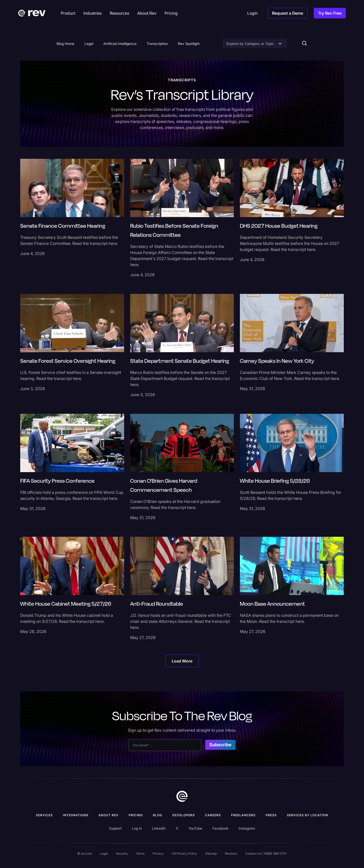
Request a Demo (288, 13)
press (271, 815)
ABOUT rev (109, 815)
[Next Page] (182, 661)
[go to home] (182, 796)
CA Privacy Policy (184, 853)
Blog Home (65, 44)
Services (44, 815)
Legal (89, 44)
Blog (158, 815)
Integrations (76, 815)
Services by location (308, 815)
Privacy (158, 853)
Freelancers (243, 815)
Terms (140, 853)
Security (122, 853)
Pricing (136, 815)
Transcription (157, 44)
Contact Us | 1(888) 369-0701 (266, 853)
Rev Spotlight (189, 44)
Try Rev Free (330, 13)
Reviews (231, 853)
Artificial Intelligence (120, 44)
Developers (184, 815)
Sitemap (211, 853)
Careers (213, 815)
